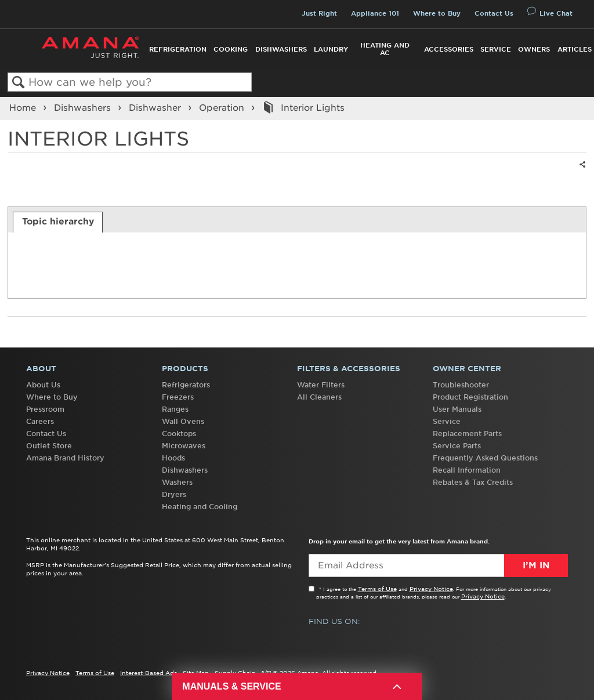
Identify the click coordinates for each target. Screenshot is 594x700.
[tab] (58, 222)
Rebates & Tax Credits (473, 482)
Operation (223, 108)
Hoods (173, 458)
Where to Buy (437, 13)
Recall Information (467, 470)
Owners (534, 49)
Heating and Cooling (200, 507)
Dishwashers (281, 49)
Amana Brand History (65, 458)
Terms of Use (377, 589)
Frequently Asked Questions (485, 458)
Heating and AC (385, 49)
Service (496, 49)
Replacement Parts (467, 434)
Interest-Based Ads (148, 673)
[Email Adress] (438, 565)
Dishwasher (156, 108)
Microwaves (184, 446)
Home (24, 108)
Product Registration (470, 397)
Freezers (178, 397)
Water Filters (321, 385)
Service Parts (457, 446)
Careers (40, 421)
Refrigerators (186, 385)
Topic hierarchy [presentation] (58, 222)
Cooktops (179, 434)
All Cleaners (319, 397)
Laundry (331, 49)
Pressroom (45, 409)
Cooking (231, 49)
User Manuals (457, 409)
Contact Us (494, 13)
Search (18, 83)
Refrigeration (178, 49)
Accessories (449, 49)
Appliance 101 (375, 13)
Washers (177, 482)
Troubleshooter (461, 385)
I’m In (536, 565)
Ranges (175, 409)
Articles (575, 49)
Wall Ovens (183, 421)
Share (580, 172)
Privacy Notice (431, 589)
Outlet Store (49, 446)
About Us (43, 385)
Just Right (319, 13)
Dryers (174, 494)
